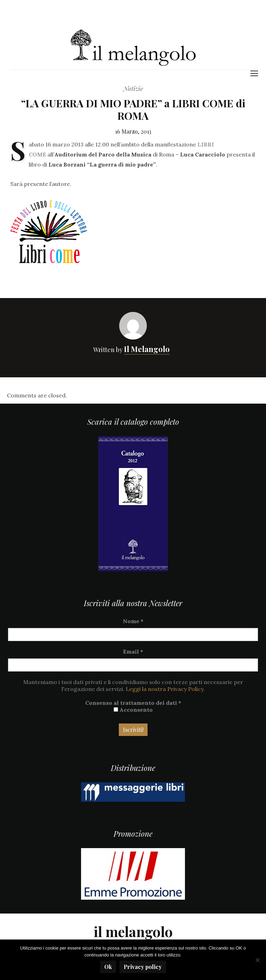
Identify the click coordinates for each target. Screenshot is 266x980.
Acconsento (133, 710)
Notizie (133, 89)
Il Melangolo (147, 349)
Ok (108, 967)
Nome (133, 621)
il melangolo (133, 931)
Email (133, 651)
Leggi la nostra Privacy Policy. (165, 689)
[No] (257, 960)
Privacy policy (143, 967)
